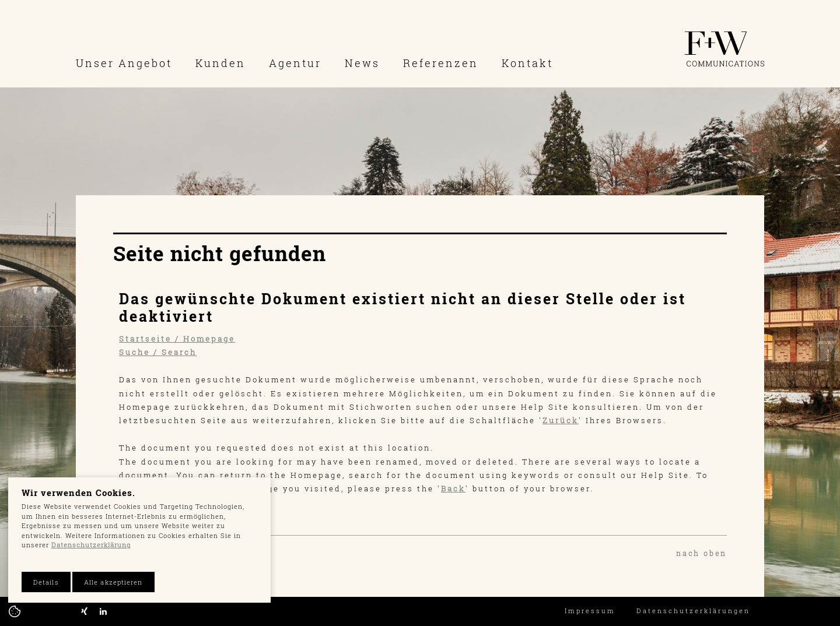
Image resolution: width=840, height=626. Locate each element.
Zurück (561, 420)
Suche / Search (158, 352)
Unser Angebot (124, 63)
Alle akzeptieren (113, 582)
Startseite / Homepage (177, 339)
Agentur (295, 63)
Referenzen (441, 63)
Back (453, 488)
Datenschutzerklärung (91, 545)
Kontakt (527, 63)
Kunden (220, 63)
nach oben (701, 553)
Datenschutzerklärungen (693, 611)
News (362, 63)
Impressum (590, 611)
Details (46, 582)
